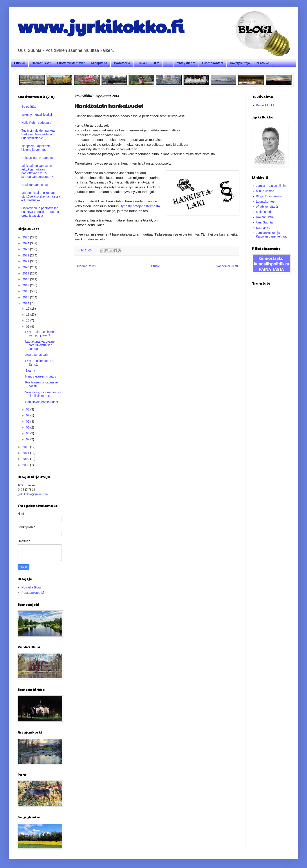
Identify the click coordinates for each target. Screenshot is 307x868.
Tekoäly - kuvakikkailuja (38, 115)
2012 (26, 447)
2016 (26, 291)
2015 (26, 297)
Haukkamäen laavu (35, 185)
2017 (26, 285)
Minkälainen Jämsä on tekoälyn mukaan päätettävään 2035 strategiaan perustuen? (37, 171)
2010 (26, 459)
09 (28, 327)
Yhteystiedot (186, 63)
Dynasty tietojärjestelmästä (140, 206)
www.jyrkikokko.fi (101, 26)
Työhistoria (122, 63)
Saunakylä (263, 228)
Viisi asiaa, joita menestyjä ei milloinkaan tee (43, 394)
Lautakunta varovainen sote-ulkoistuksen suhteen (41, 345)
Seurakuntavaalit (37, 355)
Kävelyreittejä (240, 63)
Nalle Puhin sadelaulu (36, 123)
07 (28, 415)
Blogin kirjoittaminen (270, 196)
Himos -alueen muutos (41, 376)
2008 (26, 465)
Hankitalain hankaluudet (42, 402)
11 (28, 314)
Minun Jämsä (265, 191)
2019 (26, 273)
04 (28, 433)
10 (28, 320)
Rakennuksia (265, 217)
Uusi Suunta (264, 222)
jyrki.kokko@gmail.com (33, 494)
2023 (26, 249)
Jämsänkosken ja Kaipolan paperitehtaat (271, 235)
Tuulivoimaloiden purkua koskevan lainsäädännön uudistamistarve (38, 134)
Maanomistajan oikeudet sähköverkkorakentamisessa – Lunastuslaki (41, 196)
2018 (26, 279)
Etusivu (20, 63)
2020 (26, 267)
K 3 (168, 63)
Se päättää (29, 107)
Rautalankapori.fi (33, 593)
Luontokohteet (213, 63)
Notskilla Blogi (31, 587)
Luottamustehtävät (71, 63)
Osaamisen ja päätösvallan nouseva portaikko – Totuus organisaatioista (40, 212)
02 (28, 439)
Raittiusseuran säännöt (37, 158)
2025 (26, 237)
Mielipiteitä (99, 63)
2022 (26, 255)
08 (28, 409)
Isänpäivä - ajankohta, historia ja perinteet (37, 148)
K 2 (157, 63)
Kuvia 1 (142, 63)
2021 (26, 261)
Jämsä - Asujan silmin (271, 186)
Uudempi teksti (86, 266)
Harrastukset (41, 63)
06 (28, 421)
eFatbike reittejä (267, 207)
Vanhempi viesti (227, 266)
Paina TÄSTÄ (265, 105)
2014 (26, 303)
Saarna (30, 370)
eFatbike (263, 63)
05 (28, 427)
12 (28, 309)
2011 (26, 453)
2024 (26, 243)
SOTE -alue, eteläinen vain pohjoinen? (40, 334)
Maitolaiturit (264, 212)
